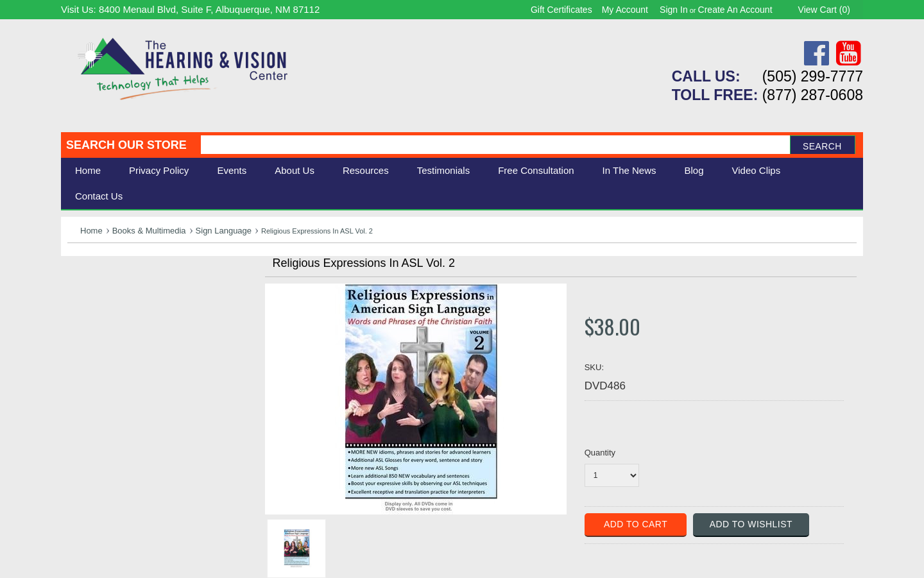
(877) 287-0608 (813, 95)
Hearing (87, 283)
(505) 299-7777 (813, 76)
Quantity (600, 453)
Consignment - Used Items (132, 369)
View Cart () (824, 10)
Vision (82, 297)
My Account (625, 10)
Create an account (735, 10)
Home (88, 170)
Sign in (674, 10)
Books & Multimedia (149, 231)
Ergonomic (93, 340)
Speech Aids (98, 326)
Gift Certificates (561, 10)
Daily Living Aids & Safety (129, 311)
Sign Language (224, 231)
